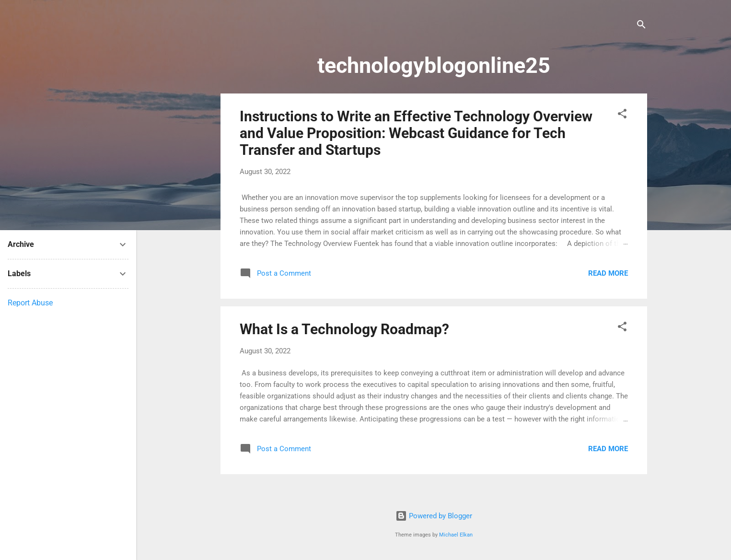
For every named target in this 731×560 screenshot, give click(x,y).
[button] (622, 115)
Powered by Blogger (434, 516)
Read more (608, 273)
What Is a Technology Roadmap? (344, 329)
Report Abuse (30, 303)
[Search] (641, 26)
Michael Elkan (456, 535)
